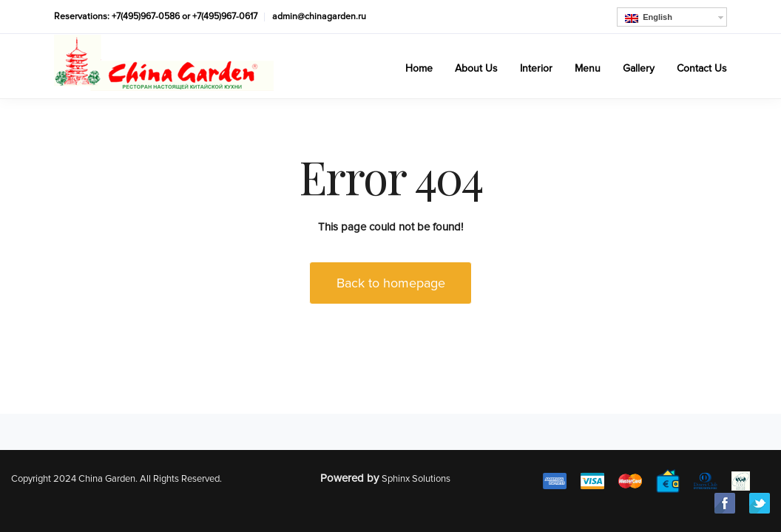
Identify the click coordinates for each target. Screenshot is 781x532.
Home (419, 68)
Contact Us (702, 68)
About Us (476, 68)
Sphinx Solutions (416, 479)
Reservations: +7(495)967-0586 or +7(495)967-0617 (156, 17)
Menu (588, 68)
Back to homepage (391, 283)
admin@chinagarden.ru (319, 17)
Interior (536, 68)
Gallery (639, 68)
